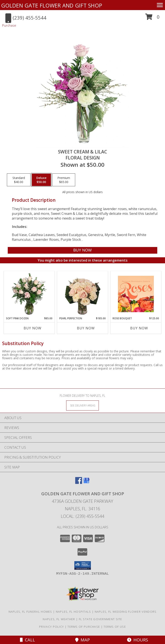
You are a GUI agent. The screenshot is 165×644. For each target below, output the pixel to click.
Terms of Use (115, 627)
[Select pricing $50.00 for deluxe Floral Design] (41, 180)
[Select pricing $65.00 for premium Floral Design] (64, 180)
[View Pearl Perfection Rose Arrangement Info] (83, 294)
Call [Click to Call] (27, 640)
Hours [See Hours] (137, 640)
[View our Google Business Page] (86, 483)
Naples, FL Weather (59, 619)
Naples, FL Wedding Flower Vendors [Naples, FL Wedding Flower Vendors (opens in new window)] (126, 612)
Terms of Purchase (84, 627)
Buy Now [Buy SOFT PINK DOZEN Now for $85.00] (33, 328)
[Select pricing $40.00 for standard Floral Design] (19, 180)
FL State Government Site (101, 619)
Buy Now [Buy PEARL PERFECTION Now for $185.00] (86, 328)
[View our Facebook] (79, 483)
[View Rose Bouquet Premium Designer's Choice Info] (136, 294)
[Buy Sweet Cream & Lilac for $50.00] (82, 250)
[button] (152, 18)
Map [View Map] (82, 640)
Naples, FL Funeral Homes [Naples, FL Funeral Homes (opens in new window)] (30, 612)
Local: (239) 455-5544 (82, 516)
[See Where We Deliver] (82, 405)
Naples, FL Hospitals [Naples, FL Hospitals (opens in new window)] (73, 612)
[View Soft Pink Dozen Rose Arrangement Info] (29, 294)
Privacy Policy (51, 627)
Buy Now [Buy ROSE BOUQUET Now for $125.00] (139, 328)
